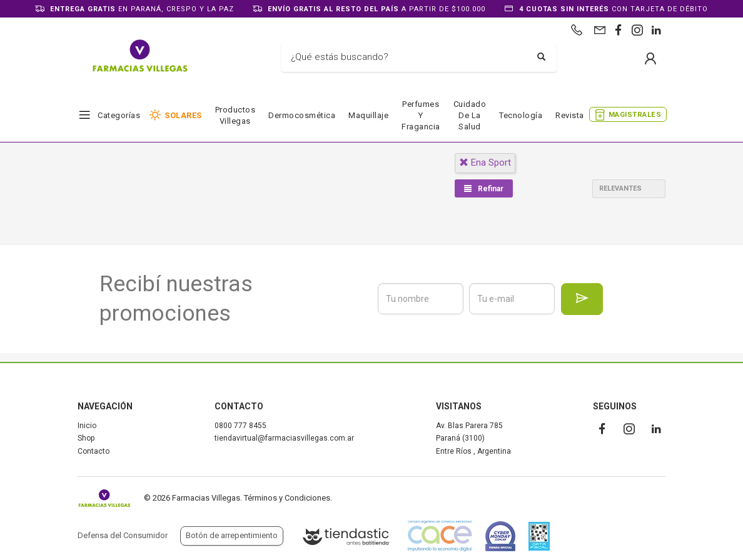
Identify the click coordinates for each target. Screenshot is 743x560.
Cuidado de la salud (470, 115)
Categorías (119, 115)
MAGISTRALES (635, 115)
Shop (86, 438)
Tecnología (521, 115)
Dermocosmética (302, 115)
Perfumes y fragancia (421, 115)
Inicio (87, 426)
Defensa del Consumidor (123, 535)
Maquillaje (368, 115)
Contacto (94, 451)
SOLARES (183, 115)
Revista (570, 115)
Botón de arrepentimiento (232, 535)
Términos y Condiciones (287, 498)
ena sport (485, 162)
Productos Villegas (235, 115)
